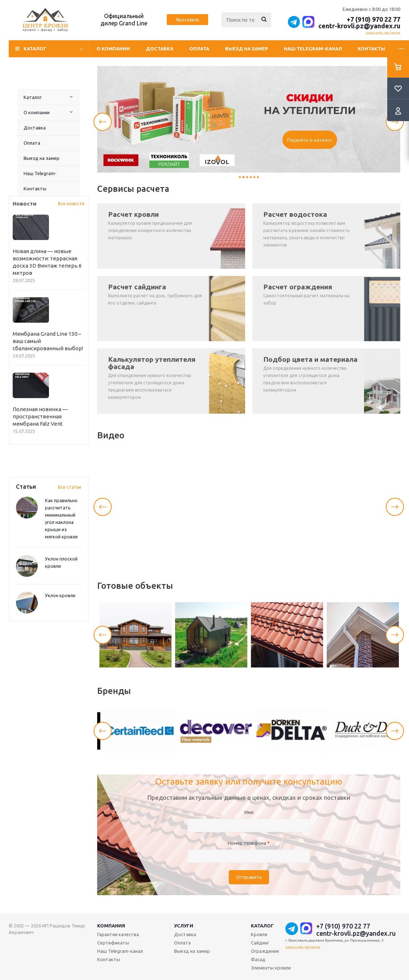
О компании (113, 49)
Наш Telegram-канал (313, 49)
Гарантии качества (118, 934)
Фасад (258, 959)
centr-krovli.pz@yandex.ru (359, 26)
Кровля (259, 934)
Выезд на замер (247, 49)
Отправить (249, 877)
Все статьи (70, 487)
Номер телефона (249, 843)
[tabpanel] (249, 119)
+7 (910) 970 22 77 (373, 19)
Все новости (71, 204)
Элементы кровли (271, 968)
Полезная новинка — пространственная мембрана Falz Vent (40, 416)
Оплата (199, 49)
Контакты (371, 49)
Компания (111, 926)
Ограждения (265, 951)
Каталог (33, 97)
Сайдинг (260, 943)
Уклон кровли (60, 595)
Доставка (160, 49)
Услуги (184, 926)
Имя (249, 812)
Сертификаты (113, 943)
